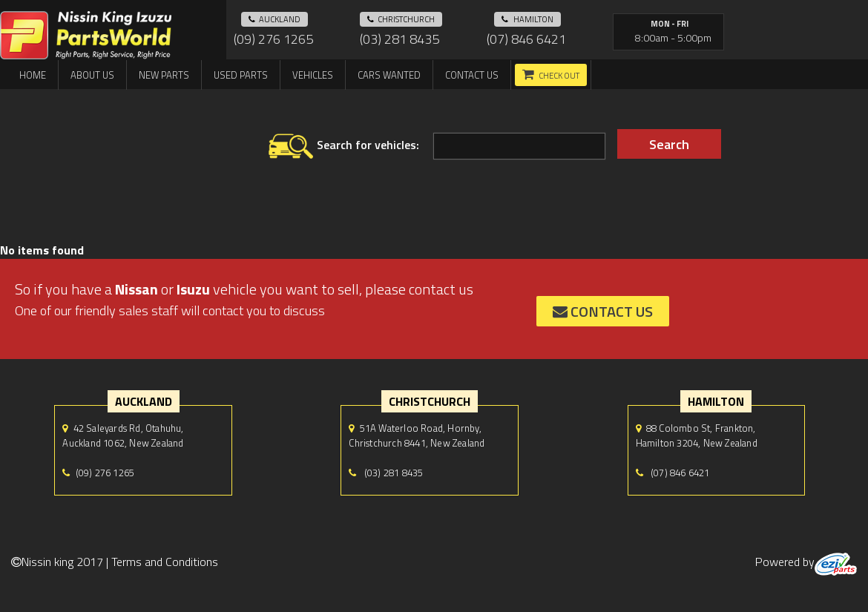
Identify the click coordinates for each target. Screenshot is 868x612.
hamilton (527, 19)
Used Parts (241, 75)
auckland (274, 19)
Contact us (472, 75)
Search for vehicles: (344, 146)
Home (33, 75)
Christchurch (401, 19)
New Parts (164, 75)
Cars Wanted (389, 75)
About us (92, 75)
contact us (603, 311)
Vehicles (313, 75)
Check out (559, 76)
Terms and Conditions (165, 562)
